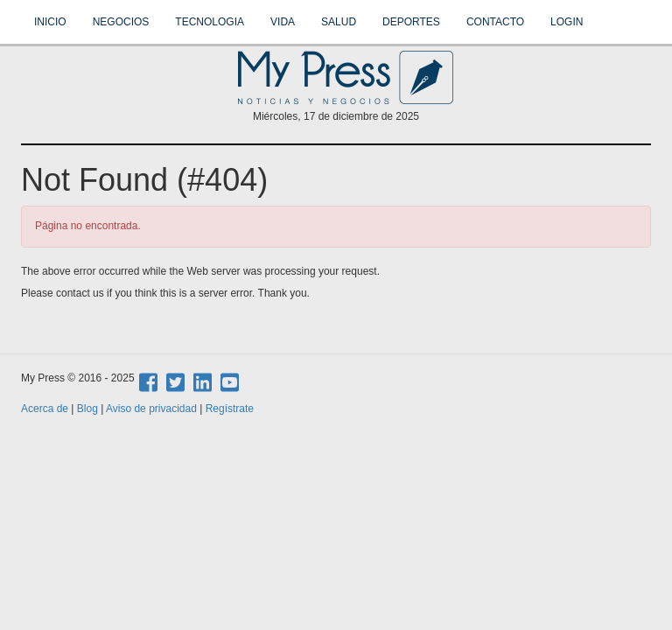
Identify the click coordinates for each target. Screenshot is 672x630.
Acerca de (45, 409)
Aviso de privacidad (151, 409)
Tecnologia (210, 22)
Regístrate (230, 409)
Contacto (495, 22)
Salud (339, 22)
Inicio (50, 22)
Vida (283, 22)
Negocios (121, 22)
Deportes (411, 22)
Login (567, 22)
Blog (87, 409)
